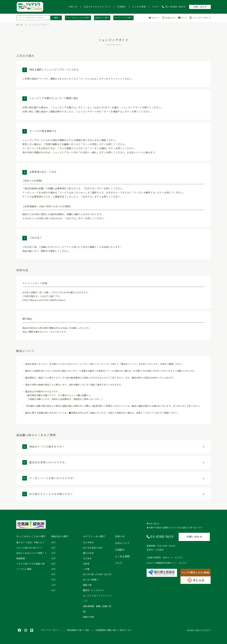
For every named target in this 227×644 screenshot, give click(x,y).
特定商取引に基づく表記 (78, 630)
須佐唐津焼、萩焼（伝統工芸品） (97, 609)
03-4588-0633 (174, 7)
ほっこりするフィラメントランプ (97, 598)
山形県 (86, 564)
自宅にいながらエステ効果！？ (31, 553)
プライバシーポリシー (51, 630)
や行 (53, 580)
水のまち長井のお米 (93, 548)
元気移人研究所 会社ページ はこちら (165, 558)
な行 (53, 564)
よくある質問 (139, 7)
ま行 (53, 574)
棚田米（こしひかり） (94, 590)
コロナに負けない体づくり (29, 548)
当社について (122, 543)
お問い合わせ (200, 7)
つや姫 (86, 569)
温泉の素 (87, 585)
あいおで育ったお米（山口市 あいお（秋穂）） (97, 577)
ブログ (155, 7)
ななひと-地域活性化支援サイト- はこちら (167, 563)
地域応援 (21, 558)
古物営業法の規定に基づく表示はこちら (113, 630)
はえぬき (87, 558)
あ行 (53, 542)
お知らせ (73, 7)
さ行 (53, 553)
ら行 (53, 585)
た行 (53, 558)
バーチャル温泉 (24, 569)
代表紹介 (122, 7)
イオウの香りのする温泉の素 (30, 564)
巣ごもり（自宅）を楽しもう (30, 542)
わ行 (53, 590)
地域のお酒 (88, 617)
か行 (53, 548)
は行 (53, 569)
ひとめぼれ (88, 542)
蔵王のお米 (88, 553)
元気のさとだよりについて (97, 7)
